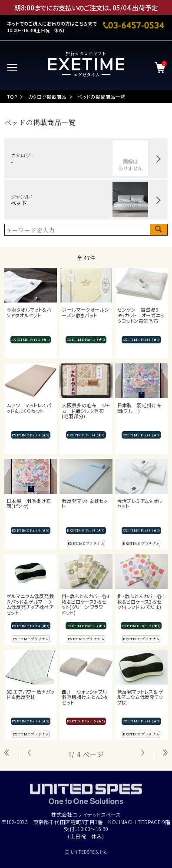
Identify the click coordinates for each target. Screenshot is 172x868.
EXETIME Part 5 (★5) (86, 721)
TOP (12, 96)
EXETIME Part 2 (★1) (31, 339)
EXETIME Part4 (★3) (141, 339)
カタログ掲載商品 (47, 96)
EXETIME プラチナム (86, 543)
